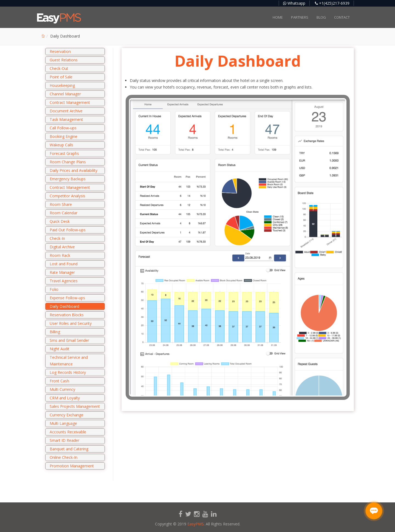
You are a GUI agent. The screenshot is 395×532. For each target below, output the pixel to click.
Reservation (60, 51)
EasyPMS (196, 524)
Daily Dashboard (64, 306)
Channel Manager (65, 94)
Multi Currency (62, 389)
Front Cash (59, 381)
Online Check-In (64, 457)
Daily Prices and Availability (74, 170)
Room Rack (60, 255)
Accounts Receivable (68, 432)
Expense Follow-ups (67, 298)
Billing (55, 332)
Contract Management (70, 102)
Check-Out (59, 68)
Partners (300, 17)
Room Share (61, 204)
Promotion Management (72, 466)
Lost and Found (64, 264)
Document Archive (66, 111)
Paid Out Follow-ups (68, 230)
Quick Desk (60, 221)
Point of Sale (61, 77)
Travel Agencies (64, 281)
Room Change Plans (68, 162)
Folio (54, 289)
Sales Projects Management (75, 406)
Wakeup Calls (61, 145)
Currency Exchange (67, 415)
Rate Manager (62, 272)
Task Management (66, 119)
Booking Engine (64, 136)
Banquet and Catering (69, 449)
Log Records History (68, 372)
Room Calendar (64, 213)
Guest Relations (64, 60)
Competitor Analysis (67, 196)
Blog (321, 17)
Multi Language (63, 423)
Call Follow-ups (63, 128)
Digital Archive (62, 247)
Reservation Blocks (67, 315)
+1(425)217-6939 (332, 3)
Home (278, 17)
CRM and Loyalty (65, 398)
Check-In (57, 238)
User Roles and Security (71, 323)
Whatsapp (294, 3)
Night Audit (60, 349)
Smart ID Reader (64, 440)
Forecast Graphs (64, 153)
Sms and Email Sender (69, 340)
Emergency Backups (68, 179)
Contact (342, 17)
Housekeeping (62, 85)
